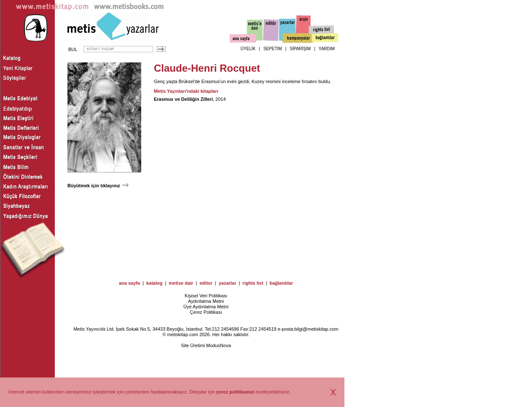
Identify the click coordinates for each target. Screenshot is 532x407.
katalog (154, 283)
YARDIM (327, 49)
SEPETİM (273, 49)
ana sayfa (129, 283)
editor (206, 283)
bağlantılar (281, 283)
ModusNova (219, 345)
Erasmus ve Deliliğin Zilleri (183, 99)
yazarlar (228, 283)
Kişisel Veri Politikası (206, 296)
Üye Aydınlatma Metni (206, 307)
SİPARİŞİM (300, 49)
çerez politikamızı (235, 392)
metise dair (181, 283)
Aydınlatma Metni (206, 301)
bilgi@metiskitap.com (316, 329)
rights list (253, 283)
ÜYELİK (248, 49)
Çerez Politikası (206, 312)
